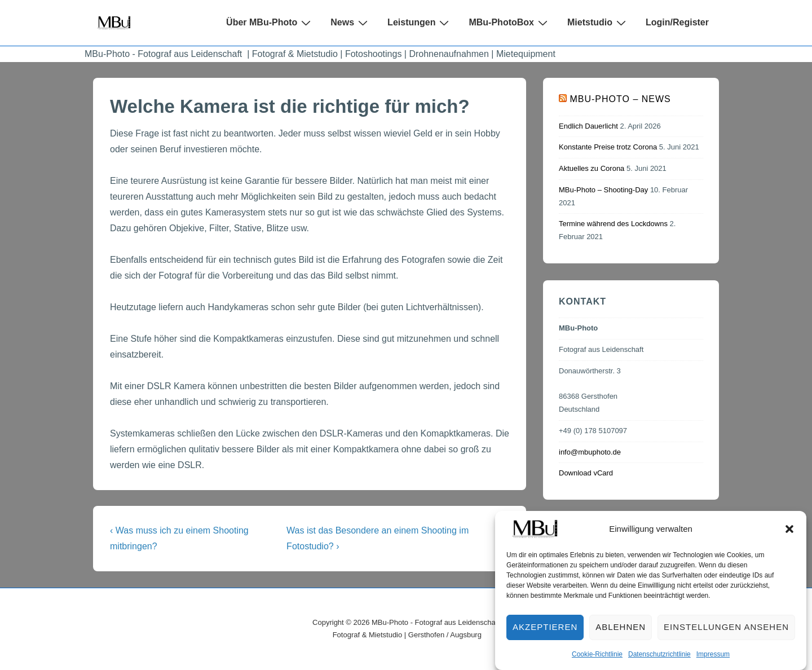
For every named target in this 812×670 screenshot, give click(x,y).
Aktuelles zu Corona (592, 168)
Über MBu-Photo (270, 23)
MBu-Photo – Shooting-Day (603, 190)
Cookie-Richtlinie (597, 664)
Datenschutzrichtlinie (659, 664)
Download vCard (586, 473)
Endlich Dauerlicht (588, 126)
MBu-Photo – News (620, 99)
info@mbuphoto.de (590, 452)
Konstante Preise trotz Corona (608, 147)
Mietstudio (598, 23)
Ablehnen (621, 637)
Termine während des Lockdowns (613, 224)
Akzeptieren (545, 637)
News (350, 23)
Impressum (713, 664)
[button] (789, 539)
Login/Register (677, 22)
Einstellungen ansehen (726, 637)
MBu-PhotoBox (509, 23)
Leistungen (420, 23)
